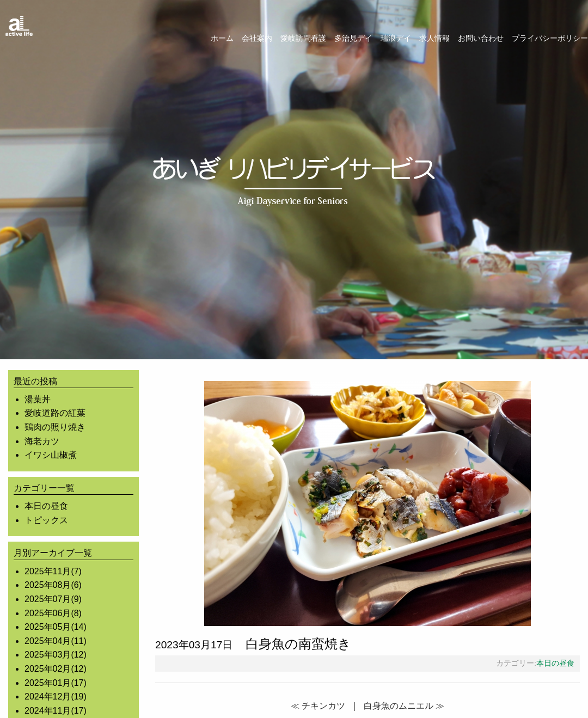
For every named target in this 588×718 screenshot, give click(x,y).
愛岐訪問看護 (303, 38)
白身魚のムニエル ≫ (404, 706)
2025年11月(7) (53, 571)
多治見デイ (353, 38)
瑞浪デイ (396, 38)
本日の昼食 (46, 506)
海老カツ (42, 441)
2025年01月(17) (56, 683)
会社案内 (257, 38)
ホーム (222, 38)
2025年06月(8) (53, 613)
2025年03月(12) (56, 655)
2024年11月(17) (56, 711)
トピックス (46, 520)
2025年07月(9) (53, 599)
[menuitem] (218, 38)
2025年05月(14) (56, 627)
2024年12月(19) (56, 696)
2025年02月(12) (56, 669)
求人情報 (434, 38)
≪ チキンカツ (318, 706)
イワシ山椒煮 (51, 455)
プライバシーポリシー (550, 38)
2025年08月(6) (53, 585)
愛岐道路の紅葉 (55, 413)
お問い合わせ (481, 38)
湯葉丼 (38, 399)
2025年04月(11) (56, 641)
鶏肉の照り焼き (55, 427)
